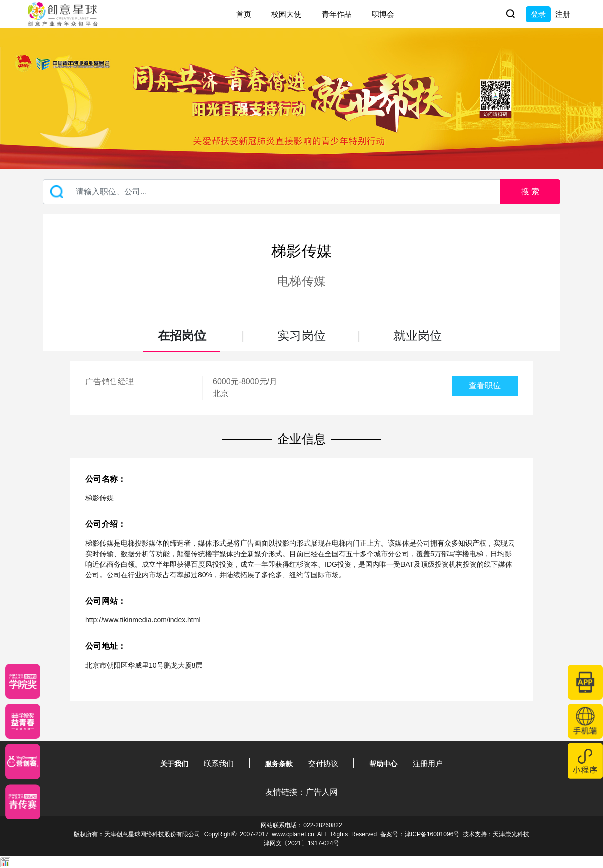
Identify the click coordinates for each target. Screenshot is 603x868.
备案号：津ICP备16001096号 (420, 834)
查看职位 (485, 386)
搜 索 (530, 192)
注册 (563, 14)
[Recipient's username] (272, 192)
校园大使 (286, 14)
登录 (538, 14)
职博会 (383, 14)
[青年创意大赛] (23, 721)
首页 (244, 14)
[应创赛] (23, 762)
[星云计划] (23, 681)
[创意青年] (23, 802)
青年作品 (337, 14)
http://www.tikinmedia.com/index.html (143, 620)
